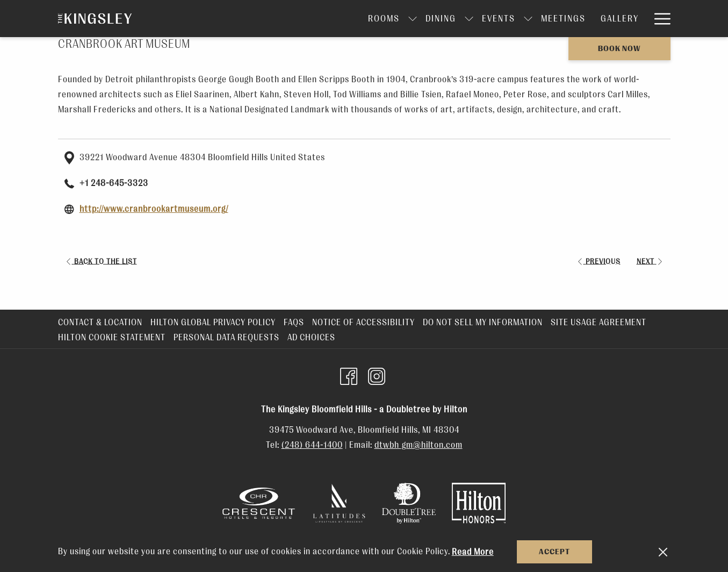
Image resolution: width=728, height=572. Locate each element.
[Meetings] (502, 19)
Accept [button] (554, 552)
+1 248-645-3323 (114, 183)
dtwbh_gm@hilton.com (419, 445)
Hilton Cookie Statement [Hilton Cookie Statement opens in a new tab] (113, 338)
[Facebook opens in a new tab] (349, 376)
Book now (619, 49)
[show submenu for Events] (466, 19)
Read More (473, 552)
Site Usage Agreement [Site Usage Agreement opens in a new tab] (600, 323)
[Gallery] (558, 19)
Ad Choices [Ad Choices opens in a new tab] (313, 338)
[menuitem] (102, 323)
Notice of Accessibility (363, 323)
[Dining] (379, 19)
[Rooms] (322, 19)
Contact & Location (100, 323)
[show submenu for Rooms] (351, 19)
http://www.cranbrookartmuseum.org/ (154, 209)
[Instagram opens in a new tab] (377, 376)
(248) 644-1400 (312, 445)
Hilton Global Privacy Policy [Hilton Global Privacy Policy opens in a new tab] (214, 323)
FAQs (294, 323)
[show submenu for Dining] (407, 19)
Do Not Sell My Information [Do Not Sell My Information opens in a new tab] (484, 323)
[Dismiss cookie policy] (663, 552)
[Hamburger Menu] (658, 19)
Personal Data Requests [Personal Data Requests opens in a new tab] (228, 338)
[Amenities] (615, 19)
